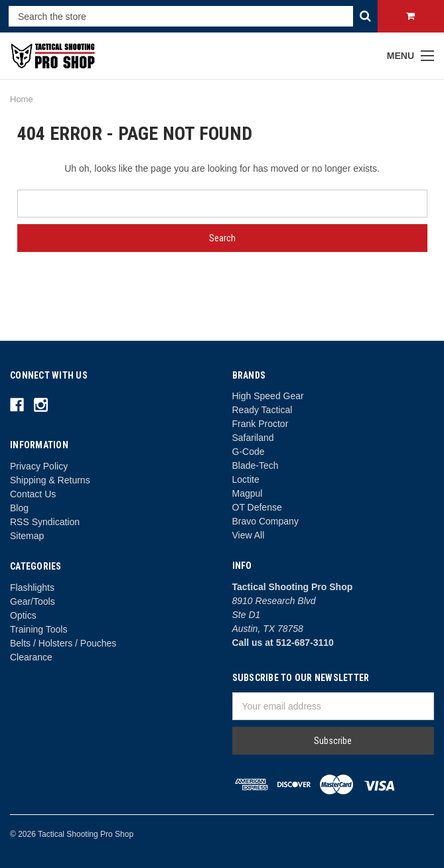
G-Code (249, 452)
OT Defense (257, 507)
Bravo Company (265, 521)
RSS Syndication (45, 522)
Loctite (246, 479)
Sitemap (27, 536)
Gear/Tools (33, 601)
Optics (23, 615)
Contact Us (33, 494)
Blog (19, 508)
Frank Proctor (260, 424)
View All (249, 535)
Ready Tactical (262, 410)
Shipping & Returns (50, 480)
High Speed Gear (268, 396)
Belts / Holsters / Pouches (63, 643)
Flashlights (32, 588)
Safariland (253, 438)
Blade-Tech (256, 465)
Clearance (31, 657)
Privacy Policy (39, 466)
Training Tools (38, 629)
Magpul (248, 493)
